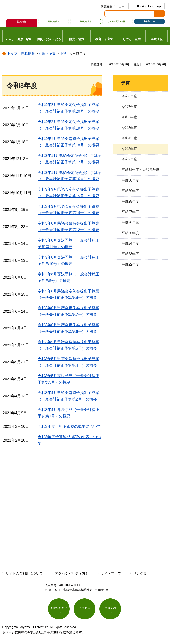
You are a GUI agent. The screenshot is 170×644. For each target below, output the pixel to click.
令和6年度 (129, 117)
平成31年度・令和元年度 (140, 170)
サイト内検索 (108, 14)
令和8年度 (129, 96)
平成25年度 (130, 233)
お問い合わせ (59, 608)
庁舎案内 (110, 608)
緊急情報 (22, 22)
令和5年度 (129, 128)
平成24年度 (130, 243)
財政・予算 (47, 54)
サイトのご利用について (24, 573)
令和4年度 (129, 138)
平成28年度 (130, 201)
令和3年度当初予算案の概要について (69, 426)
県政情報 (28, 54)
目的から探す (54, 21)
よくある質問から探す (118, 21)
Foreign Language (149, 6)
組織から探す (86, 21)
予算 (63, 54)
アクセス (85, 608)
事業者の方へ (149, 21)
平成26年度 (130, 222)
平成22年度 (130, 264)
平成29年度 (130, 191)
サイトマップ (111, 573)
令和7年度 (129, 107)
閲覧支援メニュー (112, 6)
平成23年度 (130, 254)
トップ (12, 54)
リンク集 (140, 573)
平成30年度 (130, 180)
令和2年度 (129, 159)
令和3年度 (129, 149)
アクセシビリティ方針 (72, 573)
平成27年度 (130, 212)
